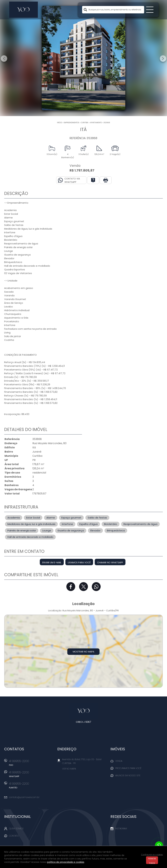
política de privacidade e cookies (66, 862)
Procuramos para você (128, 768)
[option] (83, 58)
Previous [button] (4, 59)
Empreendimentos (72, 123)
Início (60, 123)
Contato (14, 836)
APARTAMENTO (96, 123)
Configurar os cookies (152, 855)
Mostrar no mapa (83, 652)
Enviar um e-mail (52, 562)
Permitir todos (152, 861)
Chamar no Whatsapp (110, 562)
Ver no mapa (69, 769)
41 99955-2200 (31, 764)
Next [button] (163, 59)
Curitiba (85, 123)
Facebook (71, 587)
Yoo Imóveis (83, 711)
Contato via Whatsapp (72, 180)
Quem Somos (16, 829)
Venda (119, 761)
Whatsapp (96, 587)
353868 (107, 123)
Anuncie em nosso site (128, 775)
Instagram (121, 829)
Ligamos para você (79, 562)
